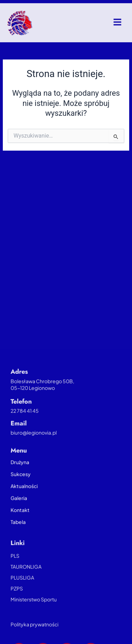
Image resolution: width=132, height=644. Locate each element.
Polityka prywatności (34, 638)
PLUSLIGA (22, 591)
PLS (15, 569)
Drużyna (20, 475)
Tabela (18, 535)
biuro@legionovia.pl (34, 446)
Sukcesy (21, 487)
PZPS (17, 602)
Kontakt (20, 523)
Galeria (19, 511)
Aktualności (24, 499)
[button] (118, 24)
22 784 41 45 (25, 424)
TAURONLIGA (26, 580)
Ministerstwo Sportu (34, 613)
